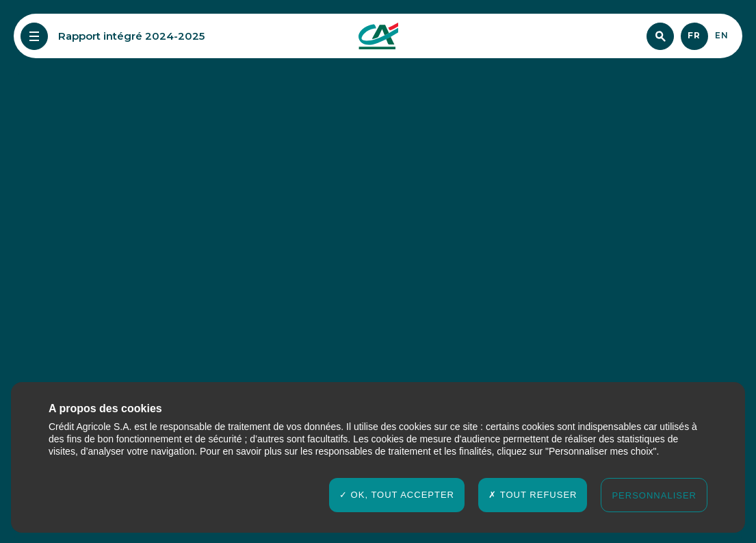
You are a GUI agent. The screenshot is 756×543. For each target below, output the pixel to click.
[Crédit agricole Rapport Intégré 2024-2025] (378, 36)
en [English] (722, 35)
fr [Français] (694, 35)
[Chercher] (660, 36)
